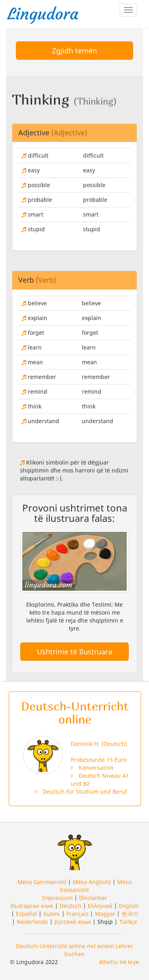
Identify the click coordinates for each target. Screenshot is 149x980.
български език (32, 906)
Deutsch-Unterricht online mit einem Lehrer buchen (74, 950)
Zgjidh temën (74, 51)
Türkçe (128, 922)
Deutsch (71, 906)
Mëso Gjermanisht (42, 882)
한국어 (130, 914)
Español (26, 914)
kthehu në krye (119, 962)
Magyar (105, 914)
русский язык (73, 922)
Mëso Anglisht (92, 882)
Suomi (52, 914)
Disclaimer (93, 898)
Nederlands (32, 922)
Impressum (57, 898)
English (129, 906)
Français (77, 914)
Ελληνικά (100, 906)
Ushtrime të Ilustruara (74, 652)
